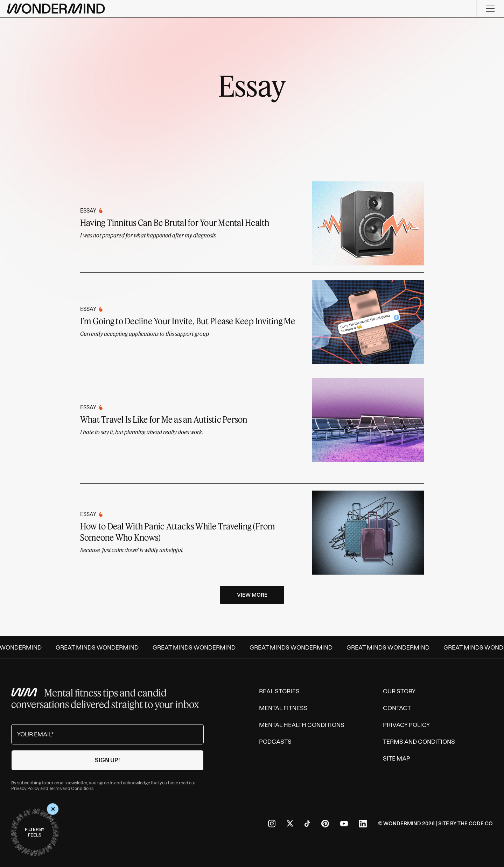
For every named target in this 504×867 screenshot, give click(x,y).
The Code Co (475, 824)
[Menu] (490, 9)
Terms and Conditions (71, 788)
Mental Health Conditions (302, 725)
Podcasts (275, 742)
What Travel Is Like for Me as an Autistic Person (164, 419)
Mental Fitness (283, 708)
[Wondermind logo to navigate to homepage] (56, 9)
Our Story (399, 691)
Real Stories (279, 691)
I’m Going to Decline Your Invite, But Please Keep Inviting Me (188, 321)
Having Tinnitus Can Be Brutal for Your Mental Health (175, 223)
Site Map (397, 758)
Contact (397, 708)
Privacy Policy (25, 788)
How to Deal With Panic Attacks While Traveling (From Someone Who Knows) (177, 532)
